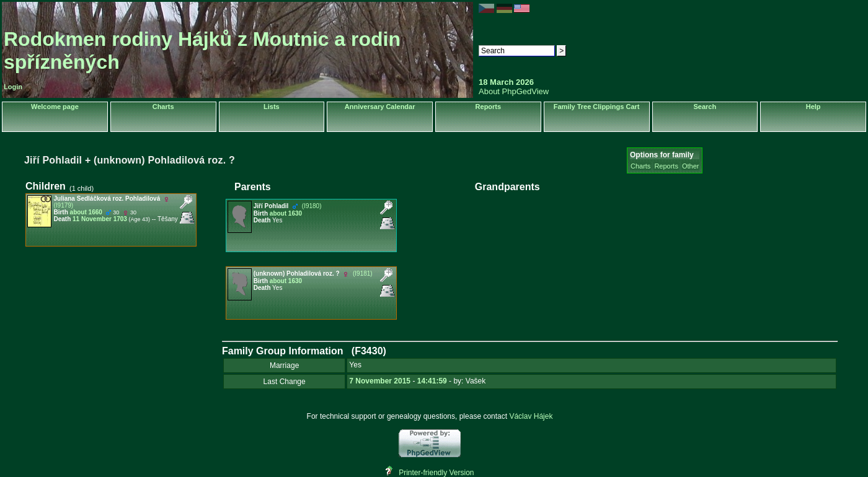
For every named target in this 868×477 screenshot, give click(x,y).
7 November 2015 (380, 381)
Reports (489, 107)
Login (13, 87)
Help (813, 107)
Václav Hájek (531, 416)
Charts (163, 107)
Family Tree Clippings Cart (597, 107)
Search (705, 107)
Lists (272, 107)
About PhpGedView (514, 91)
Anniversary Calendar (380, 107)
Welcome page (55, 107)
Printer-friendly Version (436, 473)
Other (691, 166)
